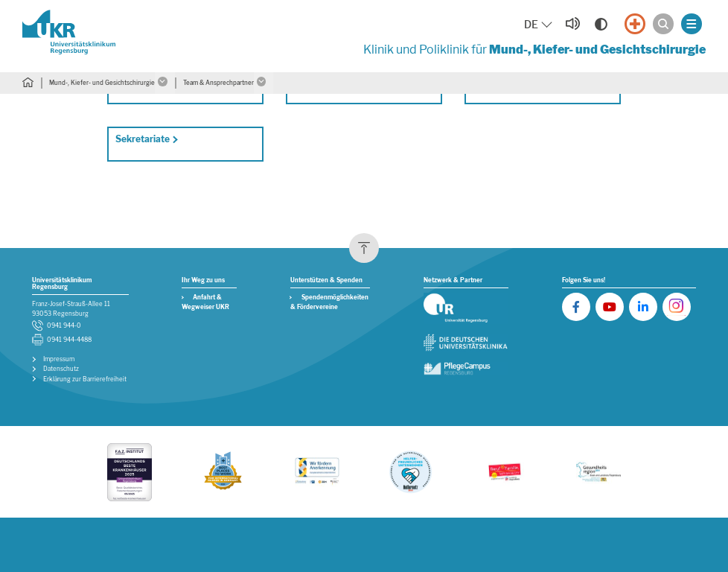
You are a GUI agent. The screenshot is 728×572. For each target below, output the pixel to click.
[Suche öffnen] (663, 24)
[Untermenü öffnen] (165, 83)
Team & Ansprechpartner (218, 83)
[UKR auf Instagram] (677, 307)
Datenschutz (61, 369)
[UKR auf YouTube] (610, 307)
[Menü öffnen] (692, 24)
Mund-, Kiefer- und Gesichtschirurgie (102, 83)
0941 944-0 (64, 326)
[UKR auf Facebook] (576, 307)
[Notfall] (635, 24)
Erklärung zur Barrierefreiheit (85, 379)
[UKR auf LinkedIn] (643, 307)
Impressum (59, 359)
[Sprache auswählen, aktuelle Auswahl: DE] (539, 25)
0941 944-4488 (69, 340)
